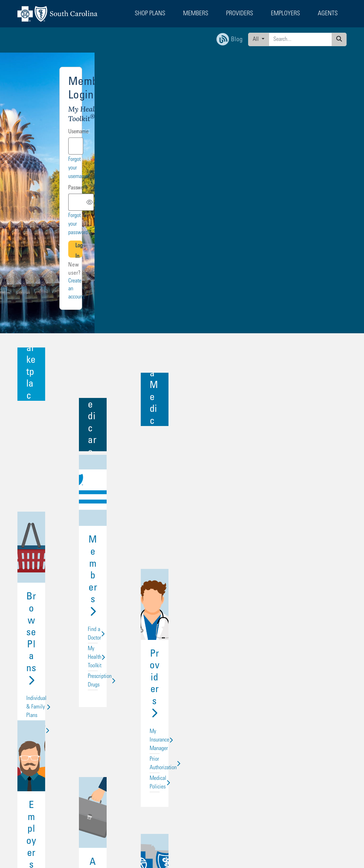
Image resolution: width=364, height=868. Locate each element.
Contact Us (140, 727)
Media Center (293, 643)
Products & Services (71, 643)
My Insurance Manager (293, 451)
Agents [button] (328, 14)
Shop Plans (27, 727)
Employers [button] (285, 14)
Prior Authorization (293, 462)
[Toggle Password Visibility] (330, 162)
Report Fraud (141, 761)
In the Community (293, 632)
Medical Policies (293, 472)
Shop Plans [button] (150, 14)
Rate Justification (89, 775)
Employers (71, 604)
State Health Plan (32, 761)
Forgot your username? (315, 136)
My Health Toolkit (182, 462)
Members (182, 434)
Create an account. (271, 208)
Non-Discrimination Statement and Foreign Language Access (68, 829)
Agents (182, 604)
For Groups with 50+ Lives (182, 632)
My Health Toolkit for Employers (71, 632)
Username (235, 108)
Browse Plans (71, 434)
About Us (293, 604)
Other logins (323, 88)
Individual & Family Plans (71, 451)
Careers (293, 621)
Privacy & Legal (87, 755)
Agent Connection (182, 643)
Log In (281, 192)
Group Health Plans (71, 472)
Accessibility (142, 755)
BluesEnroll (71, 621)
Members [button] (196, 14)
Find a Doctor (182, 451)
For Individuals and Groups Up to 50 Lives (182, 621)
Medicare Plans (71, 462)
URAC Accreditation (91, 782)
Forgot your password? (315, 176)
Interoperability (87, 761)
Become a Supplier (147, 748)
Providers (293, 434)
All (256, 39)
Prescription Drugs (182, 472)
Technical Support (146, 741)
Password (234, 148)
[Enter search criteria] (300, 39)
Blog (78, 748)
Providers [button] (240, 14)
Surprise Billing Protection (153, 768)
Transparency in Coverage (95, 768)
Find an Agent (143, 734)
